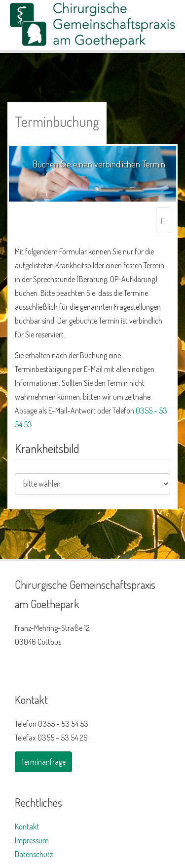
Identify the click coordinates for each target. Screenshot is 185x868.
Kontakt (27, 827)
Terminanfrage (43, 762)
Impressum (32, 840)
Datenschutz (34, 854)
